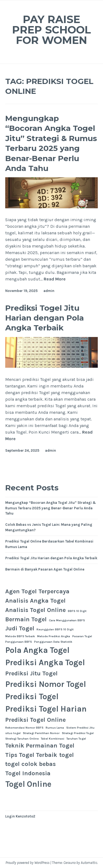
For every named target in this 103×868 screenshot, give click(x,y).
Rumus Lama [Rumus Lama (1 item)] (55, 728)
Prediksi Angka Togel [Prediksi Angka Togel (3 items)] (45, 662)
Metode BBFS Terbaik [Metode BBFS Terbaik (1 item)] (20, 636)
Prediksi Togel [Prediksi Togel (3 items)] (32, 696)
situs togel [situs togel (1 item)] (13, 733)
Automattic (89, 863)
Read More (55, 279)
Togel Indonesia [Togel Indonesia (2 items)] (28, 773)
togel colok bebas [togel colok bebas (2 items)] (30, 764)
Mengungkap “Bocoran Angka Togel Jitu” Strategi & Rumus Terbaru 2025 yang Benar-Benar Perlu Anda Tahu (51, 143)
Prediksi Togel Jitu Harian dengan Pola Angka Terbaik (44, 318)
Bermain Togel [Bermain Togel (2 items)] (26, 619)
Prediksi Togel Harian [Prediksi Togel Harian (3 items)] (46, 709)
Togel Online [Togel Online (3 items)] (28, 784)
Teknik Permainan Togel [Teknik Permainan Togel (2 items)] (40, 746)
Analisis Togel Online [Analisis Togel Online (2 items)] (35, 610)
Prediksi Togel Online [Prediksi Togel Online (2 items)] (35, 720)
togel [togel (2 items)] (67, 755)
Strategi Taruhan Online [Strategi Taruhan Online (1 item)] (22, 739)
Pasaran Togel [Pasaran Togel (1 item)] (82, 636)
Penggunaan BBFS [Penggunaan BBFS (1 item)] (19, 642)
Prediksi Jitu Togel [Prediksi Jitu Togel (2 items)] (31, 673)
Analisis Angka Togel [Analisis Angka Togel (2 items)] (35, 601)
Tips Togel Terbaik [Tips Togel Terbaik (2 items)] (31, 755)
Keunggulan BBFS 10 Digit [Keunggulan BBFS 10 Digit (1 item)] (55, 629)
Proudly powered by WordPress (27, 863)
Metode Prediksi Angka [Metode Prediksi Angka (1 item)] (54, 636)
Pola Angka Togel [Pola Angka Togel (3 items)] (37, 650)
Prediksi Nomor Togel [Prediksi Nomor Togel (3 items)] (46, 684)
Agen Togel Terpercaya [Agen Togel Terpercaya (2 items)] (37, 591)
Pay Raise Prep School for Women (51, 30)
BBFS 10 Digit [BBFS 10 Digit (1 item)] (77, 611)
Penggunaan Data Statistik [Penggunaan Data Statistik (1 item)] (53, 642)
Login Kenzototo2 (20, 816)
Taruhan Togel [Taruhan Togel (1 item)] (76, 739)
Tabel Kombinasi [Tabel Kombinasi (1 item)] (53, 739)
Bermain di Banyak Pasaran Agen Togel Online (45, 569)
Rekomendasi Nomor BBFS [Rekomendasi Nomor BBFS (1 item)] (24, 728)
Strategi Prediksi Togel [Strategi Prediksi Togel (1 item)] (78, 733)
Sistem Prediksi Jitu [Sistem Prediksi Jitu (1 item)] (80, 728)
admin (49, 291)
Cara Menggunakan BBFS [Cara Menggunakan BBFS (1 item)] (67, 620)
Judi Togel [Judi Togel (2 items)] (20, 628)
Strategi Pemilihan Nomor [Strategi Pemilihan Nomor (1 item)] (41, 733)
